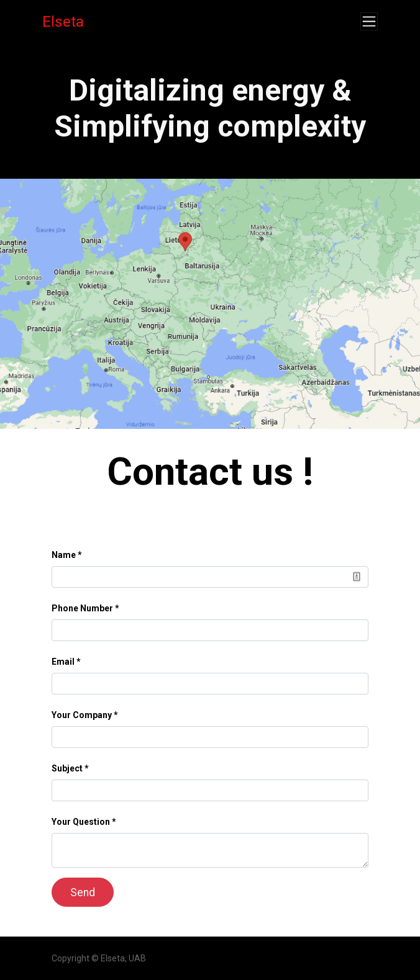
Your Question (81, 822)
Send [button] (83, 892)
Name (64, 555)
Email (63, 662)
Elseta (63, 21)
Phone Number (82, 608)
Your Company (82, 715)
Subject (67, 768)
